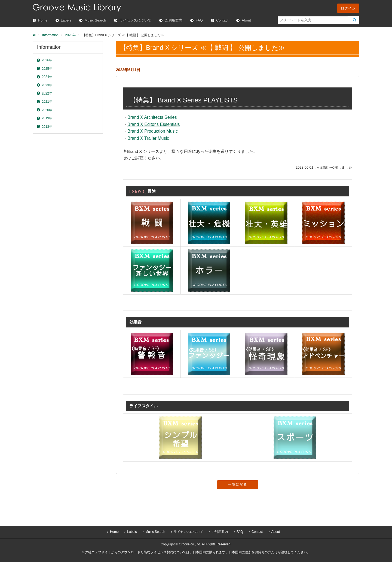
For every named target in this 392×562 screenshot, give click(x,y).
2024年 (47, 77)
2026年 (47, 60)
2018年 (47, 127)
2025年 (47, 69)
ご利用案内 (174, 20)
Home (43, 20)
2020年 (47, 110)
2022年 (47, 93)
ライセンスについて (135, 20)
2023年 (70, 35)
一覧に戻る (238, 484)
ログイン (348, 8)
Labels (66, 20)
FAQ (199, 20)
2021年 (47, 102)
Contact (222, 20)
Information (50, 35)
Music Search (95, 20)
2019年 (47, 118)
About (246, 20)
